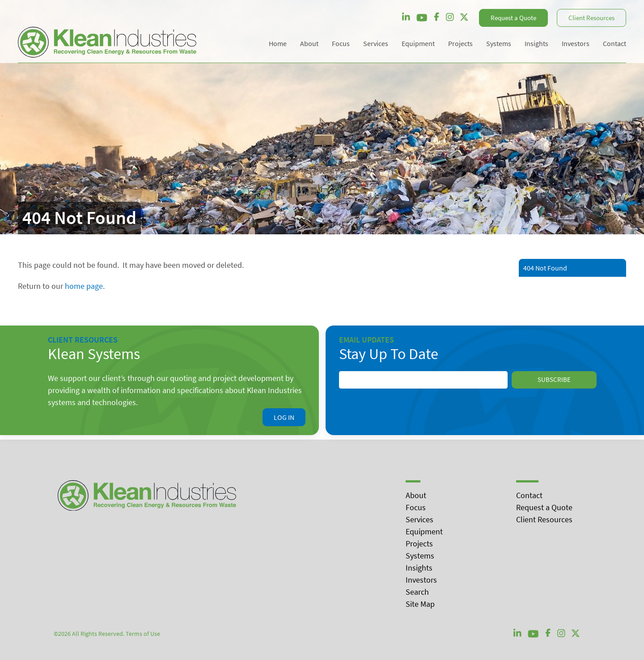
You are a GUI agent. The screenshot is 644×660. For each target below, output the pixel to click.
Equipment (424, 531)
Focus (416, 507)
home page (84, 286)
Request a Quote (513, 18)
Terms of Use (143, 634)
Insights (419, 568)
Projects (419, 544)
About (416, 495)
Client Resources (591, 18)
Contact (529, 495)
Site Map (420, 604)
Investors (421, 580)
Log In (284, 417)
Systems (420, 556)
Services (419, 519)
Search (417, 592)
